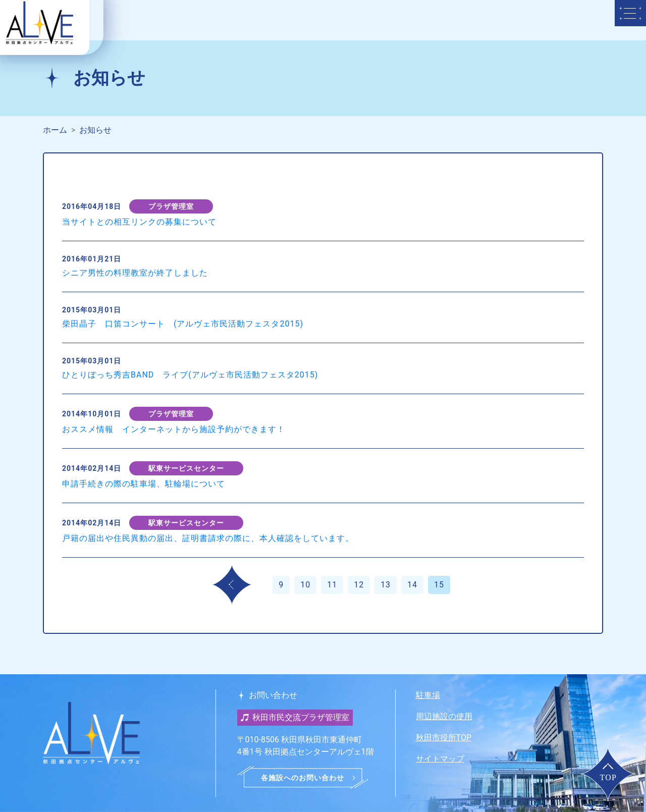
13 (386, 585)
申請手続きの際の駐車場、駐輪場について (144, 484)
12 (359, 585)
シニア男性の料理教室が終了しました (135, 273)
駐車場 (428, 695)
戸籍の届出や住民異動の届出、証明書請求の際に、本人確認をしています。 (208, 538)
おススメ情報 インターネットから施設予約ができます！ (174, 429)
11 (332, 585)
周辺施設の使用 (444, 716)
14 (412, 585)
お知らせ (95, 130)
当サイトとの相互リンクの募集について (139, 222)
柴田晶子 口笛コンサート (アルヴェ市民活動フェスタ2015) (183, 324)
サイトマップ (440, 759)
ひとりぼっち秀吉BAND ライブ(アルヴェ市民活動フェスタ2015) (190, 375)
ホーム (55, 130)
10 (305, 585)
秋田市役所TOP (444, 738)
